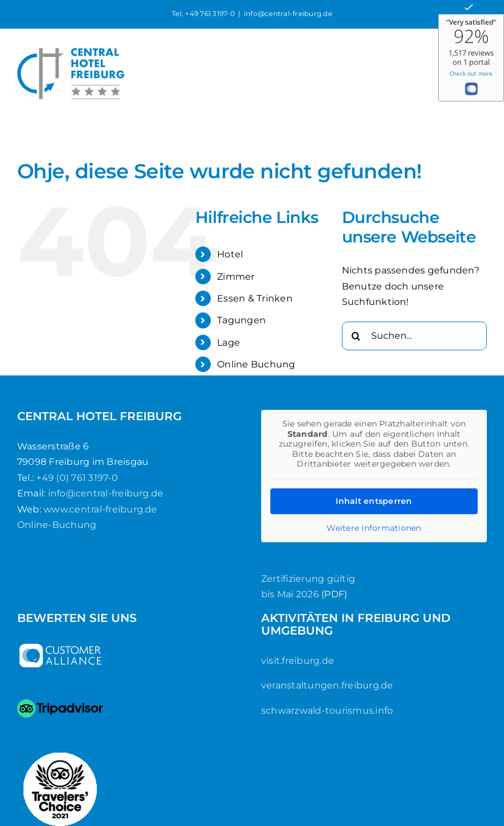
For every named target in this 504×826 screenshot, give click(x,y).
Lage (229, 342)
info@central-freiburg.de (288, 13)
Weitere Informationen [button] (374, 528)
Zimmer (236, 277)
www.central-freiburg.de (101, 509)
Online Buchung (256, 364)
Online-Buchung (57, 525)
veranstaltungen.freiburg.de (327, 685)
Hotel (230, 254)
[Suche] (356, 336)
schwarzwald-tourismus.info (327, 710)
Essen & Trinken (255, 298)
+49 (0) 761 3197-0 (77, 478)
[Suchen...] (414, 336)
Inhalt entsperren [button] (374, 500)
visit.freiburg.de (298, 661)
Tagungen (241, 320)
